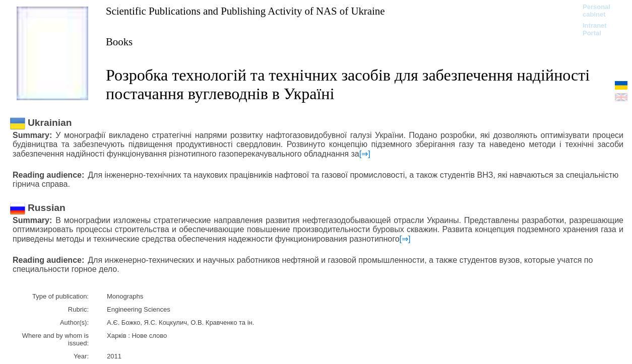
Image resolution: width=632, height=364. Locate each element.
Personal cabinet (596, 11)
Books (119, 42)
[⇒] (365, 154)
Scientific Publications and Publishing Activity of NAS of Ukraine (245, 11)
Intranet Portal (595, 29)
